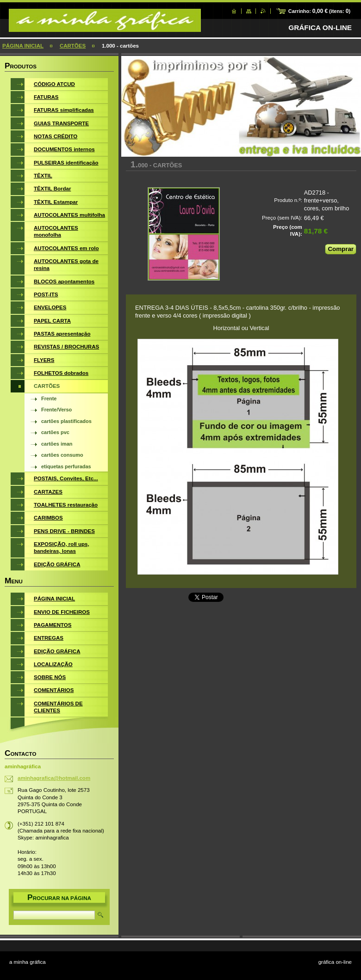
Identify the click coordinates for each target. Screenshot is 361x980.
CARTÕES (73, 46)
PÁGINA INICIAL (23, 46)
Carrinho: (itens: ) (319, 11)
